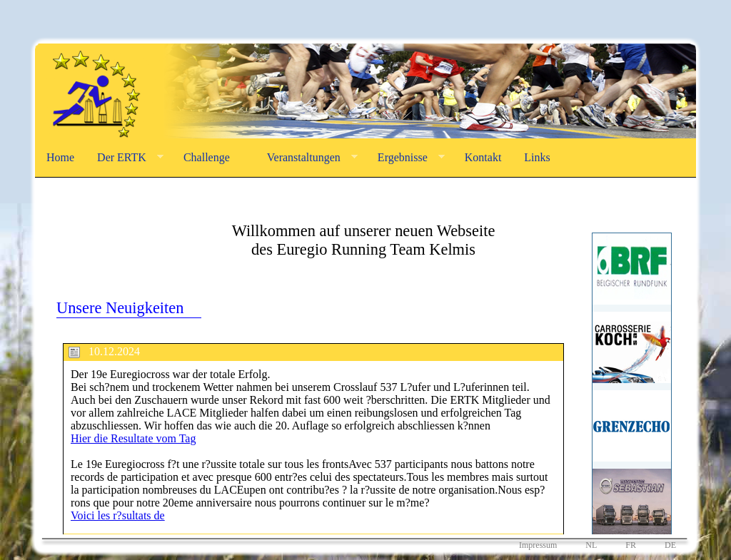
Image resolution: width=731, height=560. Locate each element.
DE (670, 545)
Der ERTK (125, 158)
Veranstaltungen (307, 158)
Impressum (538, 545)
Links (537, 157)
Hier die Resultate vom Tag (133, 438)
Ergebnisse (405, 158)
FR (631, 545)
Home (60, 157)
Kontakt (483, 157)
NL (591, 545)
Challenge (207, 157)
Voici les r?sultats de (118, 515)
